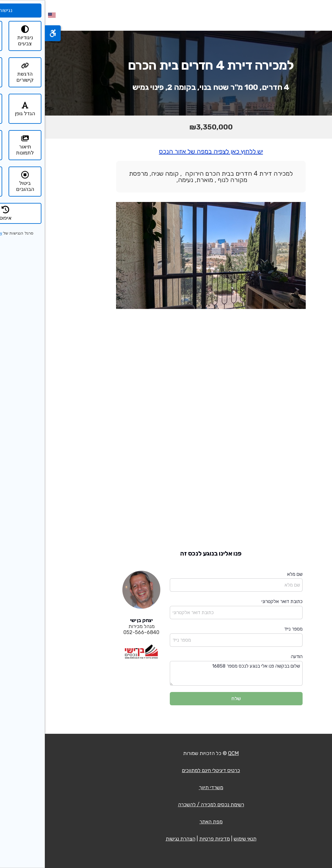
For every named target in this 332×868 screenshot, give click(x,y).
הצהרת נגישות (136, 839)
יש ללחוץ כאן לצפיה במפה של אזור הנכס (166, 151)
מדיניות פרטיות (170, 839)
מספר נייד (249, 629)
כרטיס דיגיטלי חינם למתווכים (166, 770)
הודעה (252, 657)
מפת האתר (166, 822)
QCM (188, 753)
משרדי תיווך (166, 787)
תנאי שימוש (200, 839)
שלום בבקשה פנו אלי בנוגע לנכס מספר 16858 (191, 673)
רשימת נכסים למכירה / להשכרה (166, 805)
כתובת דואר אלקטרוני (237, 601)
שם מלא (250, 574)
